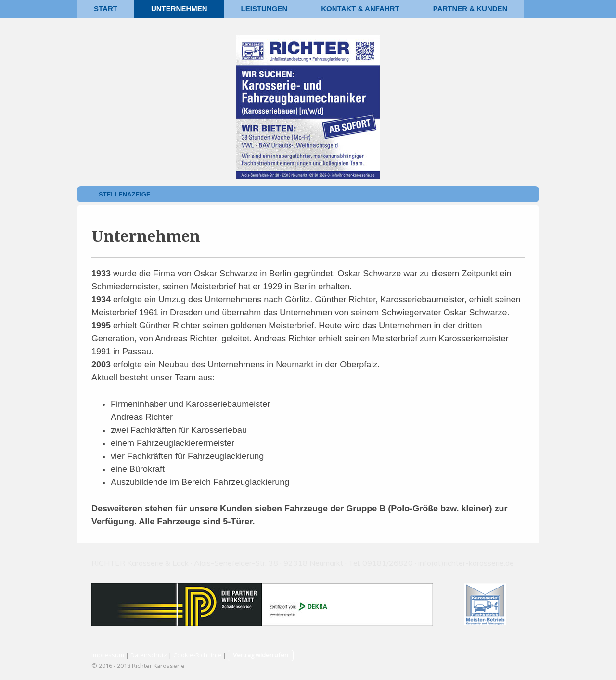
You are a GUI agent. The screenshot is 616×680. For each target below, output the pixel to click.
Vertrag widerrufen (261, 655)
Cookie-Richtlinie (197, 655)
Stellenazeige (125, 194)
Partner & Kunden (470, 8)
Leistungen (264, 8)
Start (106, 8)
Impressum (108, 655)
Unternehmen (179, 8)
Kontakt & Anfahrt (360, 8)
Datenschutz (149, 655)
